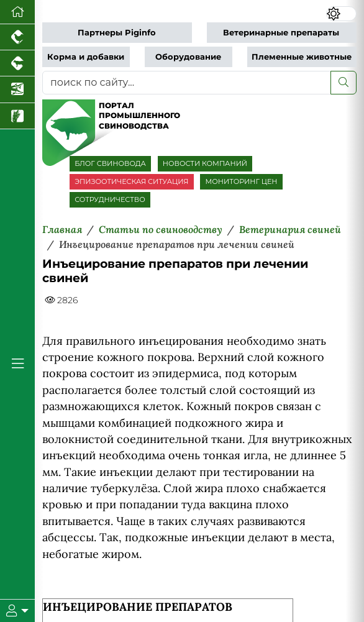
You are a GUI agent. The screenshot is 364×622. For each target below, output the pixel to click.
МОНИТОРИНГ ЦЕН (241, 181)
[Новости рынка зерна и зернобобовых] (17, 116)
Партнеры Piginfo (117, 33)
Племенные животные (302, 57)
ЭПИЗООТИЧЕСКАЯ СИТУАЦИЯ (131, 181)
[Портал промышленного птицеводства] (17, 37)
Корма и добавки (86, 57)
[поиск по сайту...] (187, 83)
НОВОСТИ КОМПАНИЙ (205, 163)
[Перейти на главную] (17, 12)
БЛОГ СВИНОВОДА (110, 163)
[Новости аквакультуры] (17, 89)
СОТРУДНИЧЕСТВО (110, 199)
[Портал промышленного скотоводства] (17, 63)
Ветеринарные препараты (281, 33)
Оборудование (188, 57)
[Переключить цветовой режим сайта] (341, 14)
